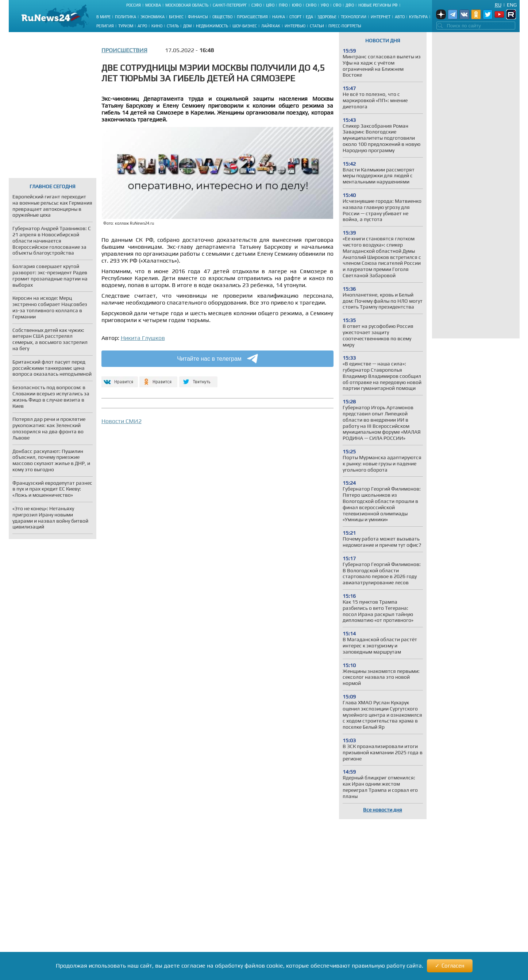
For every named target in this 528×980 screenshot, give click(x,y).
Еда (309, 17)
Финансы (198, 17)
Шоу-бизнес (245, 26)
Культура (418, 17)
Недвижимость (212, 26)
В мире (103, 17)
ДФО (350, 5)
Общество (222, 17)
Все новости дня (383, 810)
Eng (512, 5)
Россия (134, 5)
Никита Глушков (143, 338)
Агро (142, 26)
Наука (279, 17)
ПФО (283, 5)
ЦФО (270, 5)
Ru (498, 5)
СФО (337, 5)
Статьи (317, 26)
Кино (157, 26)
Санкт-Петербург (230, 5)
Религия (105, 26)
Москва (153, 5)
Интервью (295, 26)
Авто (400, 17)
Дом (187, 26)
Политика (126, 17)
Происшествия (252, 17)
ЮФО (297, 5)
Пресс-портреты (345, 26)
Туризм (126, 26)
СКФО (311, 5)
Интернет (381, 17)
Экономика (153, 17)
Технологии (354, 17)
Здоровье (327, 17)
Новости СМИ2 (122, 421)
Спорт (295, 17)
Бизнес (176, 17)
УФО (325, 5)
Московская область (187, 5)
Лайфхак (271, 26)
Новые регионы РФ (378, 5)
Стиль (173, 26)
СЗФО (257, 5)
